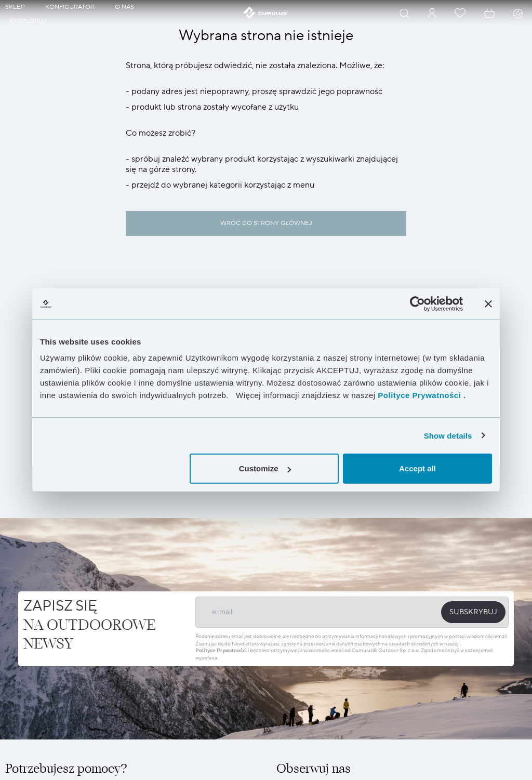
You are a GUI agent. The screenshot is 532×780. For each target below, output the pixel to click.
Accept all (417, 468)
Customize (265, 468)
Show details (448, 435)
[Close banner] (488, 303)
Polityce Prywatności (221, 650)
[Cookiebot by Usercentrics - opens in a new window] (417, 303)
